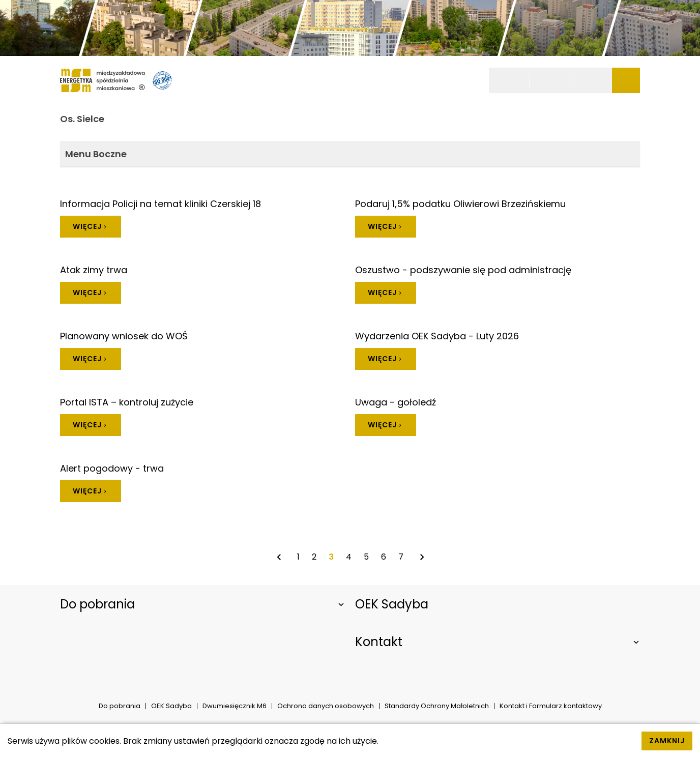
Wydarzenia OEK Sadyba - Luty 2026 (437, 336)
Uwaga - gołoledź (396, 402)
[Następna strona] (422, 557)
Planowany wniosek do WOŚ (124, 336)
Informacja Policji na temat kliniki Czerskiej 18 (161, 204)
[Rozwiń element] (202, 604)
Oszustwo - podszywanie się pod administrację (463, 270)
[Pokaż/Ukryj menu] (626, 80)
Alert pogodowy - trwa (112, 468)
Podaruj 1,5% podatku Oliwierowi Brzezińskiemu (460, 204)
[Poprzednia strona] (279, 557)
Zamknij (667, 741)
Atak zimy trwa (94, 270)
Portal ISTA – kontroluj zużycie (127, 402)
